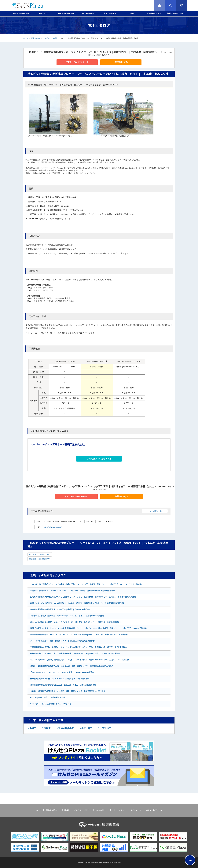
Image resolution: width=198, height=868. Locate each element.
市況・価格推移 (110, 14)
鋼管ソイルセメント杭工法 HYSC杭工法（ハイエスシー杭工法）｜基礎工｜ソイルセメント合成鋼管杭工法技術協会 (77, 603)
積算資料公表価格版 (66, 14)
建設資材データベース (22, 14)
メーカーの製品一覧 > (155, 511)
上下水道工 (105, 728)
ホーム (26, 38)
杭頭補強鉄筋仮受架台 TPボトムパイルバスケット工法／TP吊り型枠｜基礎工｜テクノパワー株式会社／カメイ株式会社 (79, 635)
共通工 (33, 728)
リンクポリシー (119, 810)
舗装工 (47, 728)
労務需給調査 (52, 810)
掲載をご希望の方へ (154, 810)
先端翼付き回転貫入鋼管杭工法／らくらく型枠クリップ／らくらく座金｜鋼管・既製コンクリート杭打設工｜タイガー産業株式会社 (83, 597)
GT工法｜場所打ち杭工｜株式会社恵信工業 (48, 697)
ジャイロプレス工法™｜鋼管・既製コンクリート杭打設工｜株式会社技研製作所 (62, 641)
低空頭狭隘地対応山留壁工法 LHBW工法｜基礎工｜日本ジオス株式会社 (60, 679)
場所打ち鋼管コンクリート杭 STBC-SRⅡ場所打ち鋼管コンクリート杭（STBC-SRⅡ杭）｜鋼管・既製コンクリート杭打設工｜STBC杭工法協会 (88, 628)
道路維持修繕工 (66, 728)
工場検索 (65, 810)
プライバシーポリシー (82, 810)
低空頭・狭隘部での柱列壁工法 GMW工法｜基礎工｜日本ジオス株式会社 (60, 609)
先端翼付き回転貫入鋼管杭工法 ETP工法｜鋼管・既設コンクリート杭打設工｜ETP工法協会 (68, 691)
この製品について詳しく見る (99, 459)
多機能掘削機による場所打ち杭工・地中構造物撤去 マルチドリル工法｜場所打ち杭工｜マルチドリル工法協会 (75, 654)
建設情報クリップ (154, 14)
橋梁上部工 (87, 728)
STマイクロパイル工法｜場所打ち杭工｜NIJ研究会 (51, 704)
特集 (132, 14)
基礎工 (55, 38)
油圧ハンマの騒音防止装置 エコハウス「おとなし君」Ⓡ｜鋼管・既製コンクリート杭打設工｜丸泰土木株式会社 (76, 622)
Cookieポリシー (102, 810)
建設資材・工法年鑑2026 (39, 554)
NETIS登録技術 (88, 14)
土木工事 (47, 38)
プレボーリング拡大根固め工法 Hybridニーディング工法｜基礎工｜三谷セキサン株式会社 (67, 616)
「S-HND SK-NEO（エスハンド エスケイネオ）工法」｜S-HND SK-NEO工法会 (62, 672)
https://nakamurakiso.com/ (53, 527)
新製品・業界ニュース (176, 14)
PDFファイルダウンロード (77, 62)
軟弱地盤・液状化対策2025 (40, 559)
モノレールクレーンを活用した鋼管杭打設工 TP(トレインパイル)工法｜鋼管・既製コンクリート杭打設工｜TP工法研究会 (80, 660)
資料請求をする (121, 62)
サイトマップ (136, 810)
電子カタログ (44, 14)
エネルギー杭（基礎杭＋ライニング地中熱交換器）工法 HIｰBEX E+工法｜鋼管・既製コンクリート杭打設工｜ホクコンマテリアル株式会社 (87, 584)
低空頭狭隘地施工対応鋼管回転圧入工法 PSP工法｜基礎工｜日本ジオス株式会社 (63, 685)
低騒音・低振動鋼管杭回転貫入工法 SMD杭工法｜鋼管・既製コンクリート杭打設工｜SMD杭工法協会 (72, 666)
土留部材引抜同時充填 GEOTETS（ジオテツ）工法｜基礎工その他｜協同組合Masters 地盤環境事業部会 (73, 591)
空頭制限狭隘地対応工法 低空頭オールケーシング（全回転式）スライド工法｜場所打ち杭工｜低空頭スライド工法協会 (79, 647)
